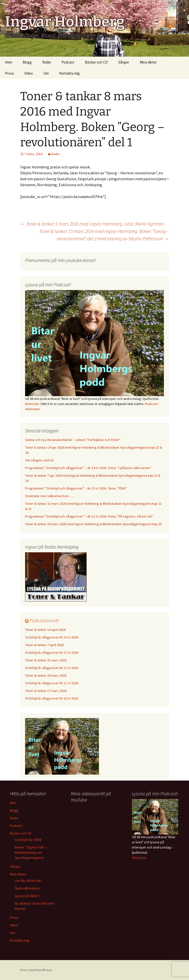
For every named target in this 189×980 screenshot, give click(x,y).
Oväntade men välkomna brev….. (49, 496)
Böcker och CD (96, 62)
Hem (8, 62)
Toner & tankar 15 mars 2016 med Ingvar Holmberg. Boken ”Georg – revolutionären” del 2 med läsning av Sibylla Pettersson (104, 235)
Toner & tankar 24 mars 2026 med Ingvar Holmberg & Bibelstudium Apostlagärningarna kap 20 (93, 524)
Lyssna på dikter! (27, 896)
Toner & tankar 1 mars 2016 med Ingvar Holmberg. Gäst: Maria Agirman (92, 224)
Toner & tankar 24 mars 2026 (46, 675)
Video (29, 73)
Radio (47, 62)
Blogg (27, 62)
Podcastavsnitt (44, 620)
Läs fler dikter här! (28, 881)
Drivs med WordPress (36, 970)
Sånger (124, 62)
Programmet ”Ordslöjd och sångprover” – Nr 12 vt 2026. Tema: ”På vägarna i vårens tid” (89, 516)
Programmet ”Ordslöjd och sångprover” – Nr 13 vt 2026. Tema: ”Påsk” (76, 488)
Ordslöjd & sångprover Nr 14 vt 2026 (52, 637)
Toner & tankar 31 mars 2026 (46, 660)
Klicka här (32, 404)
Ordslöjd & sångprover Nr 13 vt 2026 (52, 653)
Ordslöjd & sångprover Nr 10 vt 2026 (52, 698)
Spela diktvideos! (28, 888)
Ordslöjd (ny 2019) (28, 840)
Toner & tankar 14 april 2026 (45, 630)
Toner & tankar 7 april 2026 (44, 645)
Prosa (9, 73)
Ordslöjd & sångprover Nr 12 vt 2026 (52, 668)
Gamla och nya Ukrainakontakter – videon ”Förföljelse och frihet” (73, 440)
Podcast (68, 62)
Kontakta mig (70, 73)
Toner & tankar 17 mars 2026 (46, 691)
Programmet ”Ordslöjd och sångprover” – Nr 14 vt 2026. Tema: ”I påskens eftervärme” (88, 468)
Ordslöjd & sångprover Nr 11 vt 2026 (52, 683)
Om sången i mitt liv (39, 460)
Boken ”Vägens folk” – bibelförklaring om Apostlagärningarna (31, 852)
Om (46, 73)
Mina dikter (148, 62)
